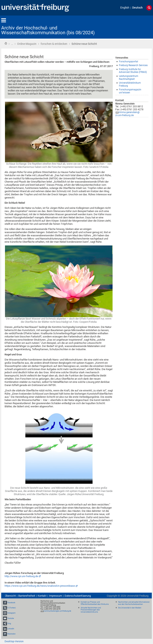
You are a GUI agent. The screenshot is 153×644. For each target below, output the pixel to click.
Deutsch (137, 8)
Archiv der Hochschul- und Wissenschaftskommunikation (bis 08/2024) (48, 30)
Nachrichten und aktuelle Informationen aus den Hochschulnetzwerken (134, 603)
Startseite (6, 43)
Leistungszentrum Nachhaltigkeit (129, 78)
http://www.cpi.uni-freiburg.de (21, 576)
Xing (9, 623)
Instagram (11, 613)
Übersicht (10, 596)
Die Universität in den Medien (130, 608)
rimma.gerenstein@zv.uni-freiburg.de (127, 114)
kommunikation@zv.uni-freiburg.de (57, 611)
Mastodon (11, 634)
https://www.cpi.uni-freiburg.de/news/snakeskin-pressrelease (40, 586)
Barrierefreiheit (27, 596)
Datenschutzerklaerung (78, 596)
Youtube (11, 618)
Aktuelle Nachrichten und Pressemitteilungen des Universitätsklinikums (91, 610)
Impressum (55, 596)
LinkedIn (11, 629)
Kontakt (42, 596)
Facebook (11, 603)
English (125, 8)
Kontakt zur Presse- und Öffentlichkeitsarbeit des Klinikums (95, 603)
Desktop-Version (14, 641)
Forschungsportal (128, 62)
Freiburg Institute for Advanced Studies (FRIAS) (133, 71)
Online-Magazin (27, 44)
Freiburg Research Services (133, 65)
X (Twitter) (12, 608)
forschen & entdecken (54, 44)
